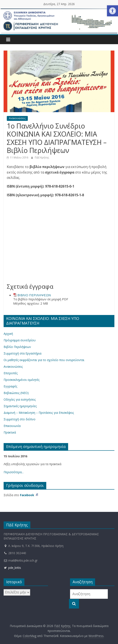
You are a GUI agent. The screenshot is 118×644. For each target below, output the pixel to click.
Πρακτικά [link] (10, 432)
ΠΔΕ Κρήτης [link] (42, 157)
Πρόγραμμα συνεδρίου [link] (20, 340)
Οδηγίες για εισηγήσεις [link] (20, 399)
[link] (112, 11)
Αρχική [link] (8, 334)
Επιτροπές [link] (11, 373)
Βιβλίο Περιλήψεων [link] (17, 347)
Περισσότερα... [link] (14, 472)
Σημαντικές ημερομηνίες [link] (20, 406)
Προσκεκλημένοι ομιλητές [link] (22, 380)
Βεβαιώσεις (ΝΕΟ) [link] (16, 393)
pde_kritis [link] (12, 568)
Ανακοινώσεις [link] (17, 118)
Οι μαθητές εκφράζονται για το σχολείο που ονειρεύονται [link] (44, 360)
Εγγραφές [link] (10, 386)
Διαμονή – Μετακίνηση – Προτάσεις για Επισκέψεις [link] (39, 413)
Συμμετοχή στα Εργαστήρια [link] (22, 353)
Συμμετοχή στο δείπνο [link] (20, 419)
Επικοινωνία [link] (12, 426)
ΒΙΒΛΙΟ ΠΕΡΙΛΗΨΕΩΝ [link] (34, 295)
